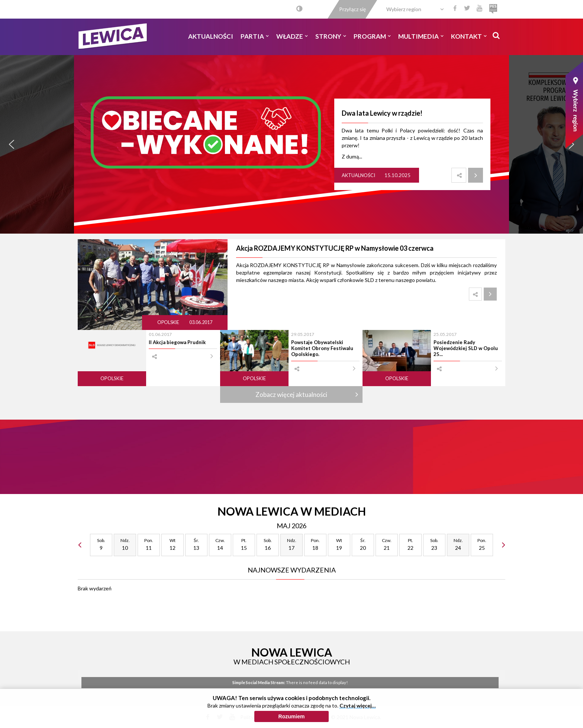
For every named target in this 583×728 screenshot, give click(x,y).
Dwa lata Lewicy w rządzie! (382, 113)
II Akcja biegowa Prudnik (177, 342)
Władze (292, 36)
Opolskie (169, 322)
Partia (255, 36)
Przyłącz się (352, 9)
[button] (12, 144)
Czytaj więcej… (358, 705)
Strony (331, 36)
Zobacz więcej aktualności (291, 395)
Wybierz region (404, 9)
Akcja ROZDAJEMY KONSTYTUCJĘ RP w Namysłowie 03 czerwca (335, 248)
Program (372, 36)
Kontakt (469, 36)
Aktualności (211, 36)
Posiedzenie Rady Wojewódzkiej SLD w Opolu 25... (466, 348)
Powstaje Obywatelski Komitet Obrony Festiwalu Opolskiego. (322, 348)
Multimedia (421, 36)
